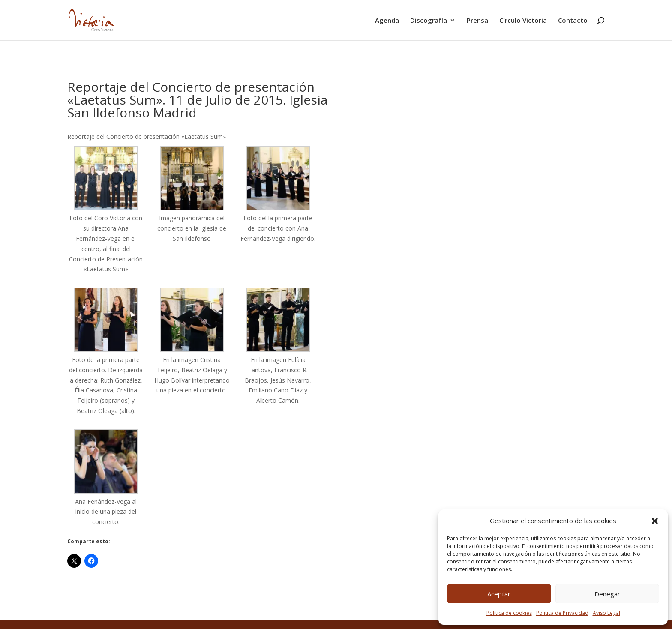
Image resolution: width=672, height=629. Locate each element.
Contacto (573, 21)
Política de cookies (509, 613)
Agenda (387, 21)
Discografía (429, 21)
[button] (655, 521)
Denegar (607, 594)
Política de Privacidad (562, 613)
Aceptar (499, 594)
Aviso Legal (606, 613)
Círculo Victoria (523, 21)
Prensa (477, 21)
